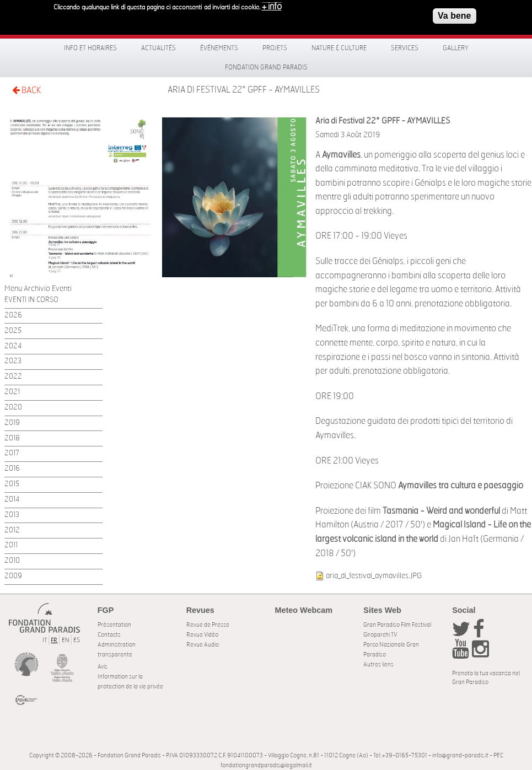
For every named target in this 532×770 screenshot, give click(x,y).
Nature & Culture (339, 48)
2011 (11, 545)
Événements (219, 48)
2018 (12, 438)
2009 (13, 576)
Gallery (456, 48)
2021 (12, 392)
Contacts (109, 635)
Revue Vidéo (202, 635)
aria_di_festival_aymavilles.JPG (374, 576)
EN (66, 640)
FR (54, 640)
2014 (12, 500)
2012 (12, 531)
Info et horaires (90, 48)
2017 (12, 453)
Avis (103, 667)
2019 (12, 423)
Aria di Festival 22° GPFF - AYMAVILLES (244, 90)
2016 (12, 469)
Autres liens (378, 664)
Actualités (158, 48)
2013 (12, 515)
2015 (12, 484)
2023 (13, 361)
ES (77, 640)
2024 (13, 346)
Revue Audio (203, 645)
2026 (13, 316)
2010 (12, 561)
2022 (13, 377)
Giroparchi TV (380, 635)
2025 (13, 331)
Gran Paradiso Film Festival (397, 625)
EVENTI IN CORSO (31, 300)
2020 (13, 408)
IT (45, 640)
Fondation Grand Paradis (266, 67)
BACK (26, 90)
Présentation (114, 625)
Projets (275, 48)
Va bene (454, 13)
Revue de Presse (208, 625)
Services (405, 48)
